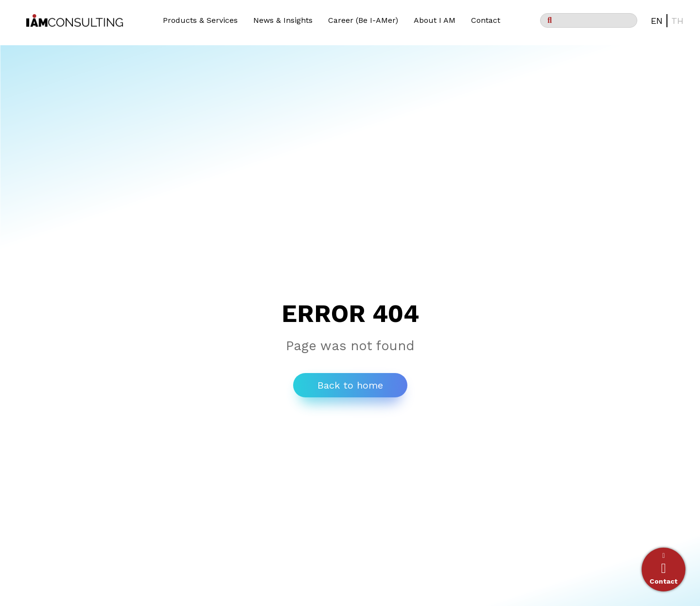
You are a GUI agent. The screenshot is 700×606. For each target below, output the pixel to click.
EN (657, 21)
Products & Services (200, 20)
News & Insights (283, 20)
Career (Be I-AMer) (363, 20)
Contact (486, 20)
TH (677, 21)
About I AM (435, 20)
